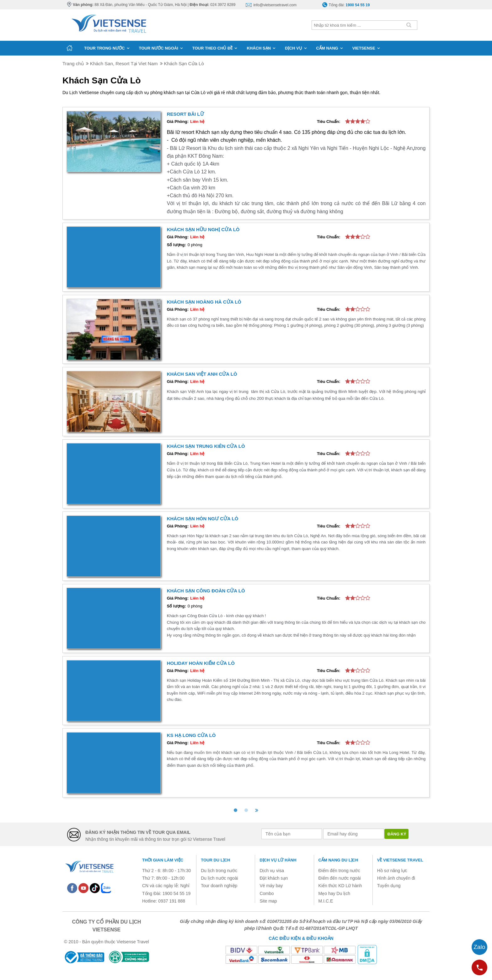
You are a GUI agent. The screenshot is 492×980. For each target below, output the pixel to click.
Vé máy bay (271, 886)
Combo (267, 893)
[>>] (257, 810)
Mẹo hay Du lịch (334, 893)
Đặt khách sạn (274, 878)
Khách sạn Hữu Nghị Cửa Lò (203, 229)
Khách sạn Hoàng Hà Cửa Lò (204, 302)
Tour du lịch (215, 860)
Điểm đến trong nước (339, 871)
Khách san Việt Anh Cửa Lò (202, 374)
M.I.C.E (326, 901)
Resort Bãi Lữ (185, 114)
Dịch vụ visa (272, 871)
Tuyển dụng (389, 886)
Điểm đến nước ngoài (340, 878)
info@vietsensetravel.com (275, 5)
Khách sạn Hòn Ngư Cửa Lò (203, 519)
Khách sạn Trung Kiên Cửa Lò (206, 446)
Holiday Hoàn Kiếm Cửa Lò (201, 663)
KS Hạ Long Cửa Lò (191, 735)
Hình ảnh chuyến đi (396, 878)
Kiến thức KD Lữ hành (340, 886)
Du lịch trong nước (219, 871)
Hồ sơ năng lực (392, 871)
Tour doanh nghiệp (219, 886)
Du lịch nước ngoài (219, 878)
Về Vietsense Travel (400, 860)
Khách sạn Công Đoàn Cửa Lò (206, 591)
